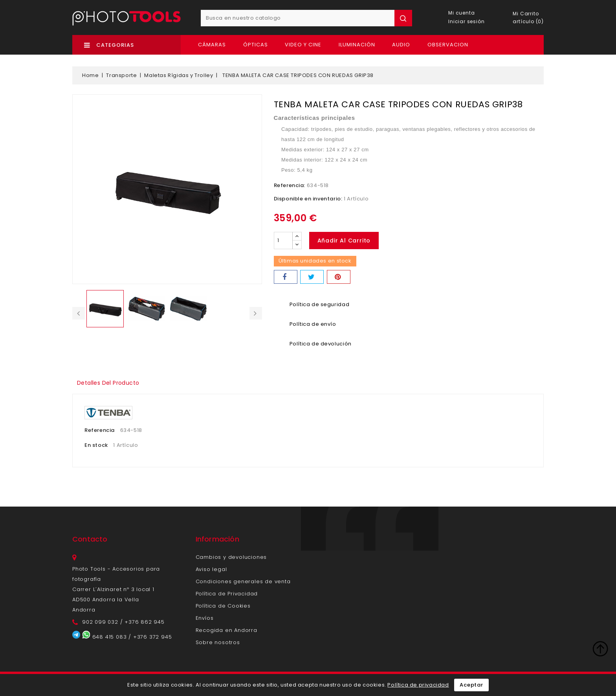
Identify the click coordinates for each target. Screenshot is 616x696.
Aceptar (471, 685)
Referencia (100, 430)
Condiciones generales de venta (243, 581)
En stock (96, 445)
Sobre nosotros (218, 642)
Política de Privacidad (227, 594)
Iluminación (357, 45)
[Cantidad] (283, 241)
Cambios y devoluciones (231, 557)
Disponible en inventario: (308, 199)
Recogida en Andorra (226, 630)
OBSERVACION (448, 45)
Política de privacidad (418, 685)
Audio (401, 45)
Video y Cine (303, 45)
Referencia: (290, 185)
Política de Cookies (223, 606)
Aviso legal (211, 569)
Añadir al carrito (345, 241)
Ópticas (256, 45)
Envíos (205, 618)
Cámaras (212, 45)
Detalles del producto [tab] (110, 383)
